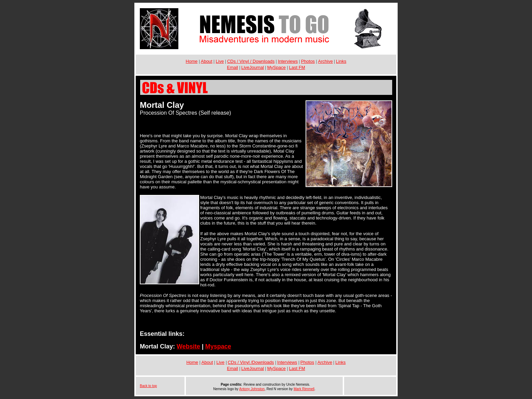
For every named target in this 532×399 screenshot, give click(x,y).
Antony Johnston (252, 389)
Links (341, 61)
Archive (326, 61)
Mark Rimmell (304, 389)
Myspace (218, 346)
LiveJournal (253, 67)
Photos (308, 61)
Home (192, 61)
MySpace (276, 67)
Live (220, 61)
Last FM (297, 67)
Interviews (288, 61)
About (207, 61)
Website (188, 346)
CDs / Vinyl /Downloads (251, 362)
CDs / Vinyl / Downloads (251, 61)
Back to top (148, 386)
